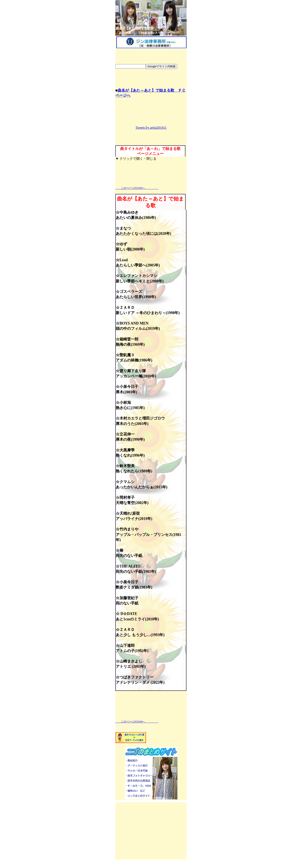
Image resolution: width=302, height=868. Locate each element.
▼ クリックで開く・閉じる (136, 159)
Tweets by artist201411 (151, 128)
